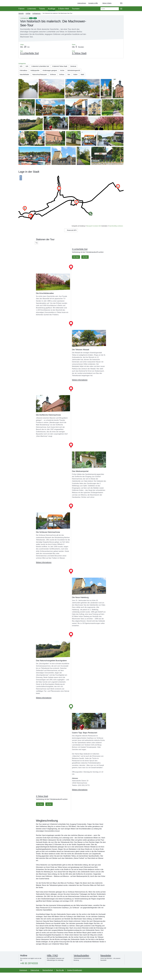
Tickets (42, 9)
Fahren (21, 9)
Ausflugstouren (36, 13)
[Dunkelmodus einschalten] (115, 3)
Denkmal (79, 66)
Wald (45, 80)
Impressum (23, 978)
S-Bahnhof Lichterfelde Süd (42, 66)
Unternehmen (82, 3)
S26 (35, 18)
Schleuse (74, 76)
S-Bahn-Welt (64, 9)
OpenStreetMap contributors (116, 232)
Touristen (76, 9)
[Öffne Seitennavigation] (121, 9)
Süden (38, 80)
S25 (31, 18)
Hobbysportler (37, 71)
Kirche (67, 71)
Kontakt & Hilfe (93, 3)
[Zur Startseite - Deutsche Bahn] (138, 3)
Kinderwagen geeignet (53, 71)
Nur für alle (60, 978)
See (30, 80)
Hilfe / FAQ (52, 963)
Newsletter (106, 963)
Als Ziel (86, 264)
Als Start (76, 264)
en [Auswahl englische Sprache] (121, 3)
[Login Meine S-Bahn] (106, 3)
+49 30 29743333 (29, 971)
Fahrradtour (24, 71)
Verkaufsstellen (81, 963)
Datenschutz (35, 978)
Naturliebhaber (42, 76)
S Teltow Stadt (42, 803)
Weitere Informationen (80, 387)
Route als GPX (71, 236)
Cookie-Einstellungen (75, 978)
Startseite (21, 13)
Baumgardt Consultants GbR (94, 232)
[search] (110, 9)
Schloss (23, 80)
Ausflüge (52, 9)
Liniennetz (32, 9)
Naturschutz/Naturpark (59, 76)
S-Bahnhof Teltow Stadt (64, 66)
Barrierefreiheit (48, 978)
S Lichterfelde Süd (80, 256)
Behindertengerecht (27, 76)
